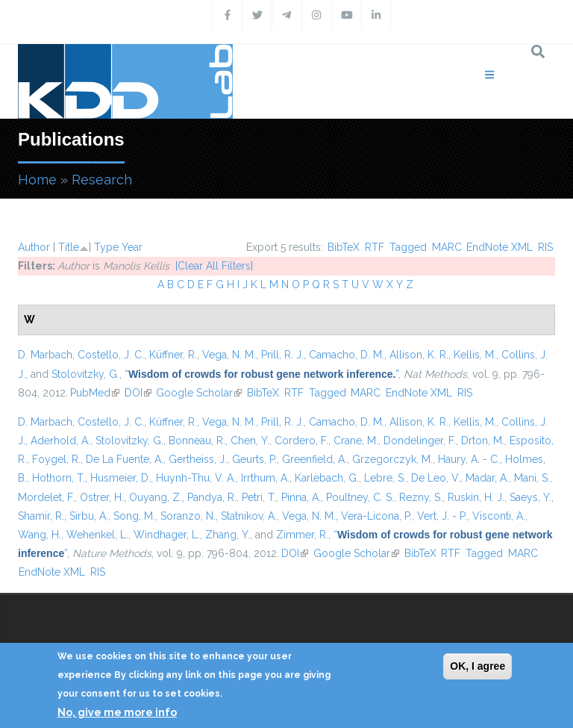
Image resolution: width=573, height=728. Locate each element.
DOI (138, 393)
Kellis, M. (475, 355)
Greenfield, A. (314, 459)
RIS (545, 247)
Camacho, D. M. (347, 355)
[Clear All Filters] (214, 266)
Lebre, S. (385, 478)
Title (69, 247)
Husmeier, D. (120, 478)
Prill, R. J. (282, 355)
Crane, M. (356, 441)
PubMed (95, 393)
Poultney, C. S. (360, 497)
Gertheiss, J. (198, 459)
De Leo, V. (436, 478)
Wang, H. (40, 535)
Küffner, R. (173, 355)
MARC (447, 247)
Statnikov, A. (249, 516)
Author (34, 247)
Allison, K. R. (419, 355)
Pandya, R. (212, 497)
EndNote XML (500, 247)
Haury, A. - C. (469, 459)
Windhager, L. (167, 535)
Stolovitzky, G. (85, 374)
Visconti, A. (499, 516)
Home (37, 180)
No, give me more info (117, 712)
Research (102, 180)
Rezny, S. (421, 497)
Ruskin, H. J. (476, 497)
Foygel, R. (56, 459)
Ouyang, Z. (156, 497)
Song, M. (134, 516)
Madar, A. (487, 478)
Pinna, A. (301, 497)
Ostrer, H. (102, 497)
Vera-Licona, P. (376, 516)
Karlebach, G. (327, 478)
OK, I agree (477, 666)
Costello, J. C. (111, 355)
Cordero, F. (301, 441)
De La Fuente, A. (125, 459)
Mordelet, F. (46, 497)
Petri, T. (259, 497)
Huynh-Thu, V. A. (196, 478)
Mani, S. (532, 478)
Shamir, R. (41, 516)
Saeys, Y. (530, 497)
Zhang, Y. (228, 535)
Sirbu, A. (89, 516)
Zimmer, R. (302, 535)
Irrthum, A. (265, 478)
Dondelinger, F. (420, 441)
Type (106, 247)
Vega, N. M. (229, 355)
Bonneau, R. (197, 441)
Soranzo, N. (188, 516)
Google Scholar (199, 393)
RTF (375, 247)
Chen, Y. (250, 441)
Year (132, 247)
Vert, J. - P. (442, 516)
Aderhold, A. (60, 441)
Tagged (408, 247)
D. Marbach (45, 355)
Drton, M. (483, 441)
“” (262, 374)
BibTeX (344, 247)
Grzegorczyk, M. (392, 459)
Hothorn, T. (59, 478)
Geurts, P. (254, 459)
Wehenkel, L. (97, 535)
